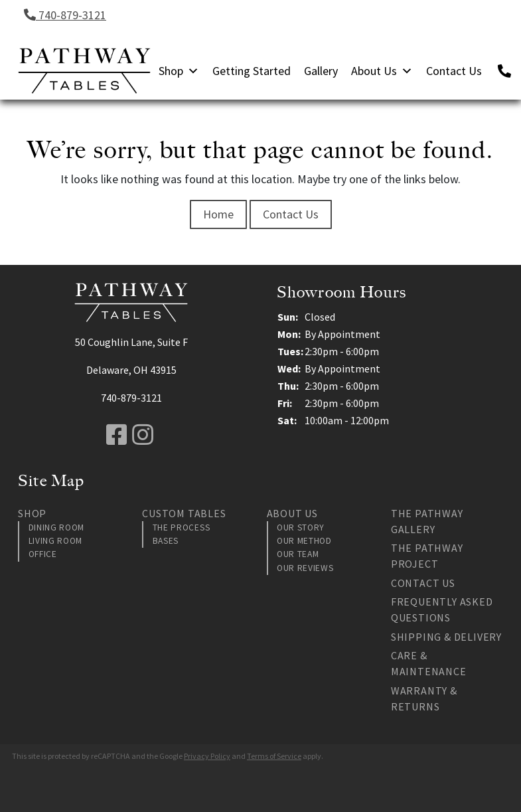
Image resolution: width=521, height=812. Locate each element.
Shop (179, 71)
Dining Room (56, 528)
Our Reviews (305, 568)
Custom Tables (184, 513)
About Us (382, 71)
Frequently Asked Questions (442, 609)
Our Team (298, 554)
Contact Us (454, 71)
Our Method (304, 541)
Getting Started (252, 71)
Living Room (55, 541)
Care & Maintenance (429, 663)
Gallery (321, 71)
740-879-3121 (65, 15)
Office (43, 554)
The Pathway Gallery (427, 521)
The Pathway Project (427, 556)
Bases (166, 541)
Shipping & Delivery (446, 637)
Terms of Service (274, 756)
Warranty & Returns (424, 698)
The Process (181, 528)
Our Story (301, 528)
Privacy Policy (207, 756)
